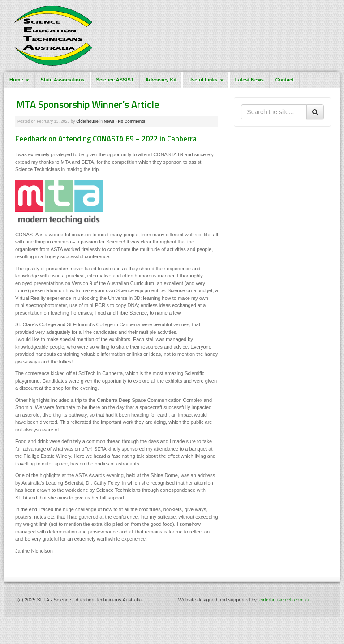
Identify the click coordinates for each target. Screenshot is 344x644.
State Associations (63, 80)
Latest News (249, 80)
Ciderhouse (87, 121)
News (109, 121)
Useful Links (206, 80)
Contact (285, 80)
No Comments (131, 121)
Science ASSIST (115, 80)
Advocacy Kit (161, 80)
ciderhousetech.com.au (285, 600)
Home (20, 80)
